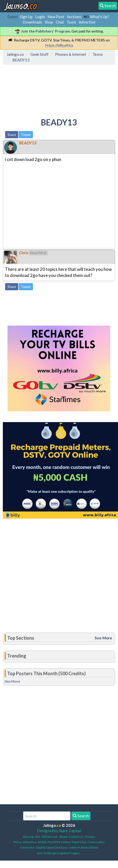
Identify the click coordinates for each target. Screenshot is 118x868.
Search (81, 816)
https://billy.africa (59, 45)
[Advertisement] (46, 90)
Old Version (50, 837)
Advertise (87, 22)
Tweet (26, 135)
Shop (49, 22)
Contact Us (76, 837)
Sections (74, 17)
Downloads (32, 22)
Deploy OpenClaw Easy (52, 847)
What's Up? (100, 17)
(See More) (12, 681)
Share (12, 135)
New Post (56, 17)
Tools (71, 22)
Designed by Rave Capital (59, 831)
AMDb (42, 842)
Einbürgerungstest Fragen (62, 853)
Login (40, 17)
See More (103, 638)
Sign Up (26, 17)
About (63, 837)
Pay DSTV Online (59, 842)
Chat (60, 22)
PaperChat (79, 842)
